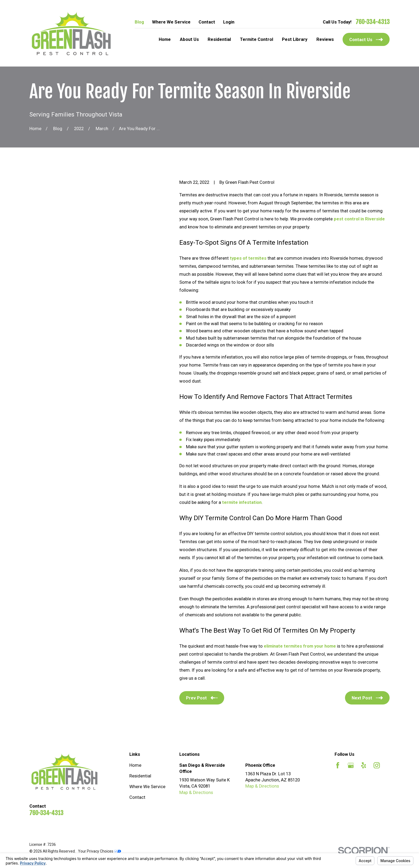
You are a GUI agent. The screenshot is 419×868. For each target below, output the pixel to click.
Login (229, 22)
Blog (139, 22)
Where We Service (171, 22)
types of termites (248, 258)
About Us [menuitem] (189, 39)
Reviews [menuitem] (325, 39)
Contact (207, 22)
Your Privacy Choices (100, 851)
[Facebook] (338, 765)
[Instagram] (377, 765)
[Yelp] (364, 765)
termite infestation (242, 502)
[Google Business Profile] (351, 765)
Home (135, 765)
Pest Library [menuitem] (295, 39)
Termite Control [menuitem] (257, 39)
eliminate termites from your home (300, 646)
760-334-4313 (373, 22)
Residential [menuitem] (219, 39)
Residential (140, 776)
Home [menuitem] (165, 39)
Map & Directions (196, 793)
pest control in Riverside (359, 219)
